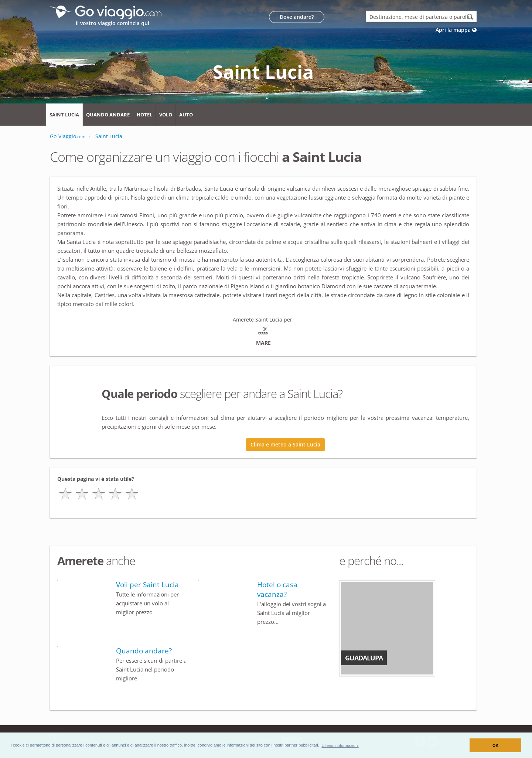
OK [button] (496, 745)
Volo (166, 115)
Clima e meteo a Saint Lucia (285, 444)
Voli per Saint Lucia (147, 585)
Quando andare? (144, 651)
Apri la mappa (456, 30)
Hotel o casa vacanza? (277, 589)
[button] (340, 745)
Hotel (144, 115)
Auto (186, 115)
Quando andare (108, 115)
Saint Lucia (64, 115)
